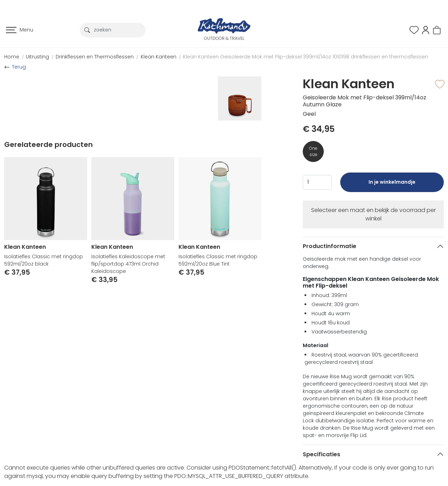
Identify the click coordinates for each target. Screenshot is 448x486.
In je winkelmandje (392, 185)
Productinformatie (330, 246)
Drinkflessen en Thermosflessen (95, 57)
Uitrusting (37, 57)
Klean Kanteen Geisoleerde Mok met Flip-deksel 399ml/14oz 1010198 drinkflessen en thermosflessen (306, 57)
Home (12, 57)
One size (313, 151)
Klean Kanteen (159, 57)
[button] (426, 30)
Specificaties (321, 454)
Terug (19, 67)
